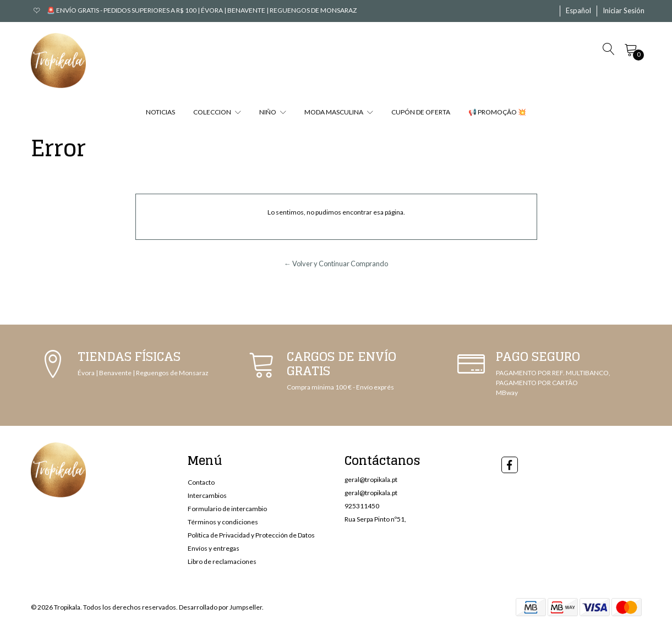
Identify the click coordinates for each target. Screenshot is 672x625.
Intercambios (207, 495)
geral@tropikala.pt (371, 479)
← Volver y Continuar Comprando (336, 264)
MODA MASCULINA (339, 112)
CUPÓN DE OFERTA (421, 112)
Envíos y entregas (214, 548)
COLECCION (217, 112)
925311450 (362, 506)
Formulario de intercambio (227, 509)
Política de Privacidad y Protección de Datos (251, 535)
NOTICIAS (160, 112)
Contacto (201, 482)
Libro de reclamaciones (222, 561)
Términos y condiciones (223, 522)
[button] (578, 11)
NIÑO (273, 112)
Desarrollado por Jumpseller (220, 607)
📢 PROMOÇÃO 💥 (497, 112)
